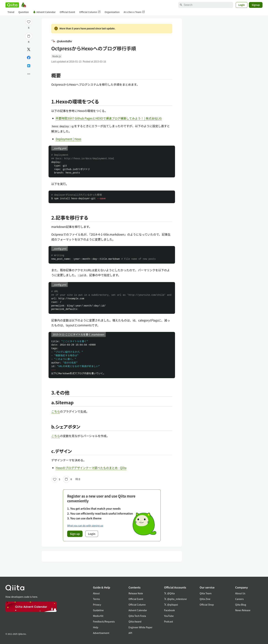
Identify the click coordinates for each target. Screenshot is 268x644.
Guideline (98, 610)
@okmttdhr (62, 41)
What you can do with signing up (85, 526)
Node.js (57, 56)
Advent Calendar (44, 12)
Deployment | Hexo (69, 139)
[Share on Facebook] (29, 58)
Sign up (75, 534)
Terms (96, 599)
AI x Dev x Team (134, 12)
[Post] (29, 49)
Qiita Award (135, 621)
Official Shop (207, 605)
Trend (11, 12)
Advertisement (101, 633)
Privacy (97, 605)
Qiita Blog (241, 605)
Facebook (169, 610)
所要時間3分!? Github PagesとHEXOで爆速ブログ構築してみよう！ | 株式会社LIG (109, 118)
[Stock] (29, 36)
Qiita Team (206, 593)
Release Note (136, 593)
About (96, 593)
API (130, 633)
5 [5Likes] (29, 28)
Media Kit (98, 616)
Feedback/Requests (104, 621)
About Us (240, 593)
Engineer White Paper (140, 627)
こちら (56, 411)
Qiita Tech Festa (137, 616)
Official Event (67, 12)
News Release (243, 610)
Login (242, 5)
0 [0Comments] (78, 479)
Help (96, 627)
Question (24, 12)
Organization (112, 12)
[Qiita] (12, 5)
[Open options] (29, 74)
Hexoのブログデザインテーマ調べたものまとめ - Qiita (91, 468)
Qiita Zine (205, 599)
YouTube (169, 616)
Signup (256, 5)
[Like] (29, 22)
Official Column (90, 12)
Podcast (169, 621)
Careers (239, 599)
